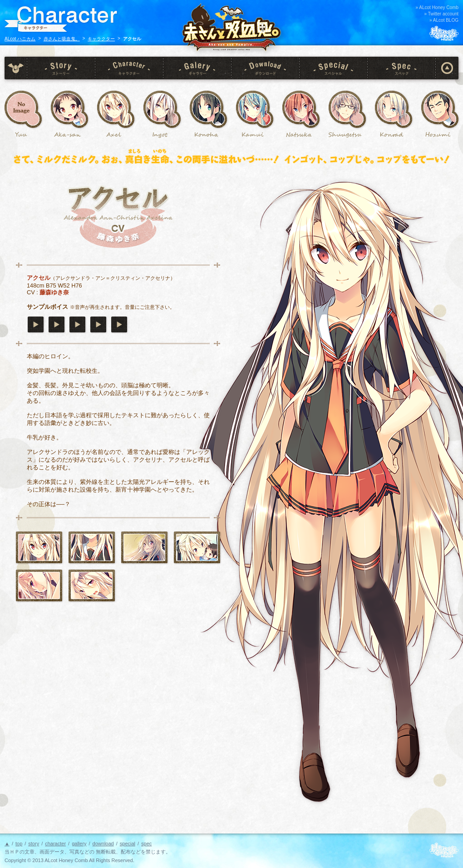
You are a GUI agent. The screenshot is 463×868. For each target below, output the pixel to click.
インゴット (162, 109)
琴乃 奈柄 (301, 109)
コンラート (394, 109)
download (266, 68)
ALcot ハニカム (20, 39)
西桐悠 (23, 109)
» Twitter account (441, 14)
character (129, 68)
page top (447, 68)
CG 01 (144, 547)
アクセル (116, 109)
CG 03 (197, 547)
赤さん (69, 109)
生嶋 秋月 (347, 109)
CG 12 (92, 585)
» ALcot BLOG (444, 20)
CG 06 (39, 585)
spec (402, 68)
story (61, 68)
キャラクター (101, 39)
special (334, 68)
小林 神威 (255, 109)
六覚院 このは (208, 109)
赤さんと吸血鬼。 (62, 39)
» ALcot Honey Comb (437, 7)
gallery (197, 68)
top (16, 68)
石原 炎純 (440, 109)
